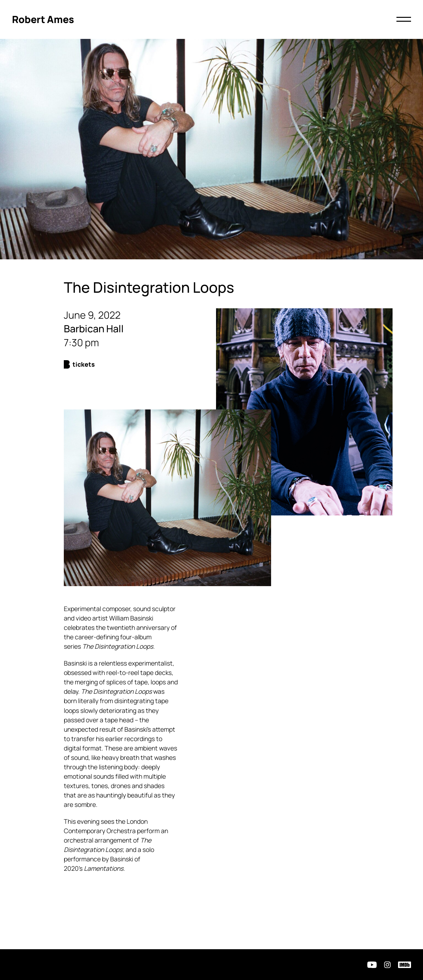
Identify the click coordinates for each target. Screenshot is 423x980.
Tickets (84, 364)
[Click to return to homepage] (43, 20)
